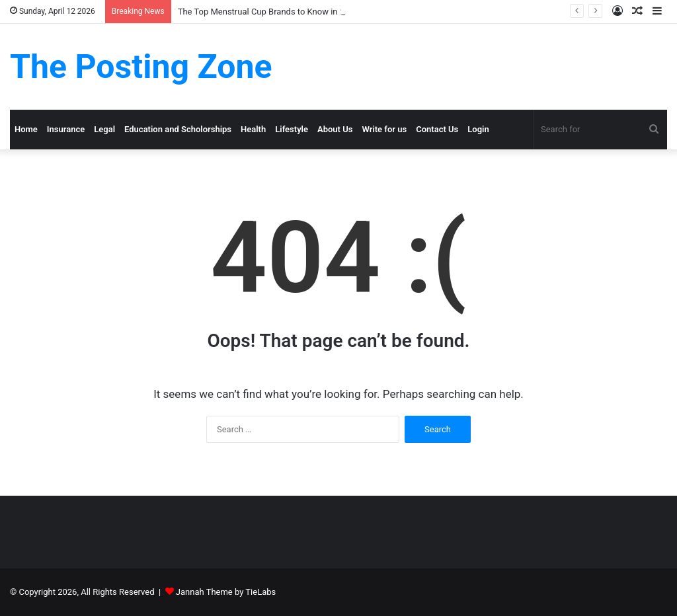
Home (26, 129)
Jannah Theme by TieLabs (226, 592)
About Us (335, 129)
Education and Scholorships (178, 129)
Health (253, 129)
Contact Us (437, 129)
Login (478, 129)
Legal (104, 129)
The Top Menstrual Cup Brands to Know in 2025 (268, 12)
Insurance (66, 129)
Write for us (384, 129)
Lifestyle (292, 129)
